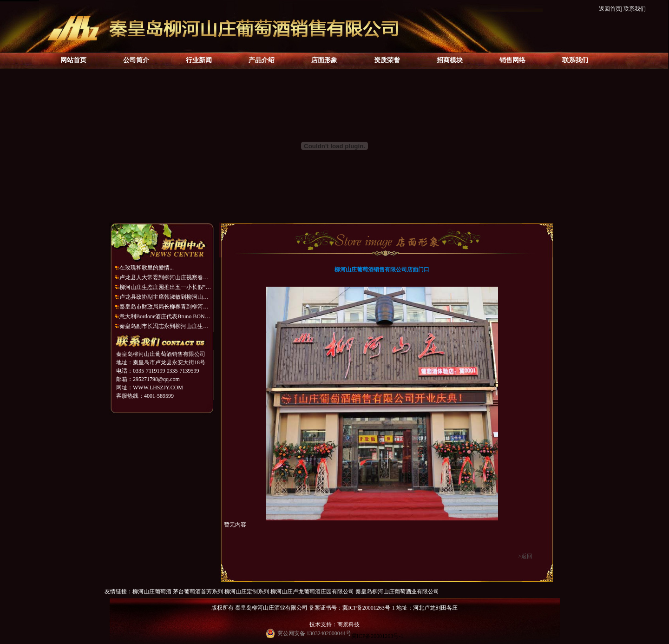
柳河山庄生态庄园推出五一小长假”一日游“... (166, 287)
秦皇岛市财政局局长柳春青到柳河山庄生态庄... (166, 307)
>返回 (525, 556)
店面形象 (324, 60)
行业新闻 (199, 60)
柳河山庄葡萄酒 (152, 591)
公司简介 (136, 60)
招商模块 (450, 60)
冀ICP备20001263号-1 (377, 636)
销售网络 (512, 60)
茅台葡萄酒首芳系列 (198, 591)
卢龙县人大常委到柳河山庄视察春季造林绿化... (166, 277)
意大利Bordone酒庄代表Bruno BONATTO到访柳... (166, 316)
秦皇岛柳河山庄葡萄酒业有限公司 (397, 591)
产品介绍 (262, 60)
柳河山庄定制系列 (247, 591)
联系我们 (635, 9)
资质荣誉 (387, 60)
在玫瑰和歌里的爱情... (147, 268)
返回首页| (610, 9)
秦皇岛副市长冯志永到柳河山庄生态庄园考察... (166, 326)
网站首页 (73, 60)
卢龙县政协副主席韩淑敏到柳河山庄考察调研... (166, 297)
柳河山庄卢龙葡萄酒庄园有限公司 (312, 591)
